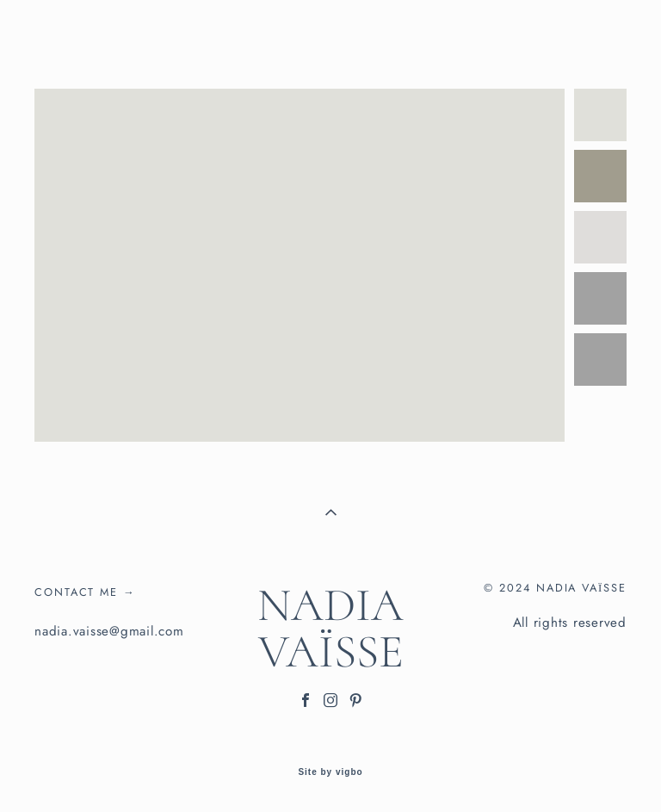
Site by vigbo (330, 772)
